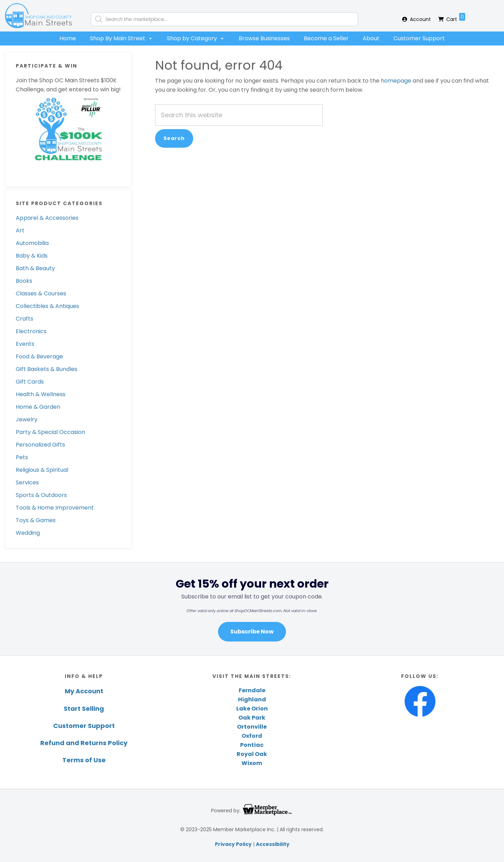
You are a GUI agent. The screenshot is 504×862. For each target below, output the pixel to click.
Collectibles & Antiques (47, 306)
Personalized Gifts (40, 445)
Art (20, 230)
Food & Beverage (39, 356)
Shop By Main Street (121, 38)
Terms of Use (84, 760)
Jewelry (27, 419)
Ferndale (252, 690)
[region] (252, 609)
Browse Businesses (264, 38)
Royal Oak (252, 754)
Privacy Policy (233, 844)
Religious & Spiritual (42, 470)
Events (25, 344)
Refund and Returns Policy (84, 743)
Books (24, 281)
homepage (396, 81)
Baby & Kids (32, 256)
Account (420, 19)
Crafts (24, 319)
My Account (84, 691)
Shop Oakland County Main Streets (38, 16)
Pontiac (252, 745)
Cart (456, 18)
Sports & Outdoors (41, 495)
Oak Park (252, 718)
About (371, 38)
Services (27, 482)
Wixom (252, 763)
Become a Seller (326, 38)
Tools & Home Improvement (55, 508)
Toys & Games (36, 520)
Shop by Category (196, 38)
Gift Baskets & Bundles (47, 369)
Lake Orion (252, 709)
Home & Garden (38, 407)
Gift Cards (30, 382)
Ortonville (252, 727)
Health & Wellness (41, 394)
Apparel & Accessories (47, 218)
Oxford (252, 736)
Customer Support (419, 38)
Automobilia (32, 243)
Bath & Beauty (35, 268)
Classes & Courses (41, 293)
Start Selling (84, 709)
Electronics (31, 331)
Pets (22, 457)
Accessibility (273, 844)
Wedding (28, 533)
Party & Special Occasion (50, 432)
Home (68, 38)
